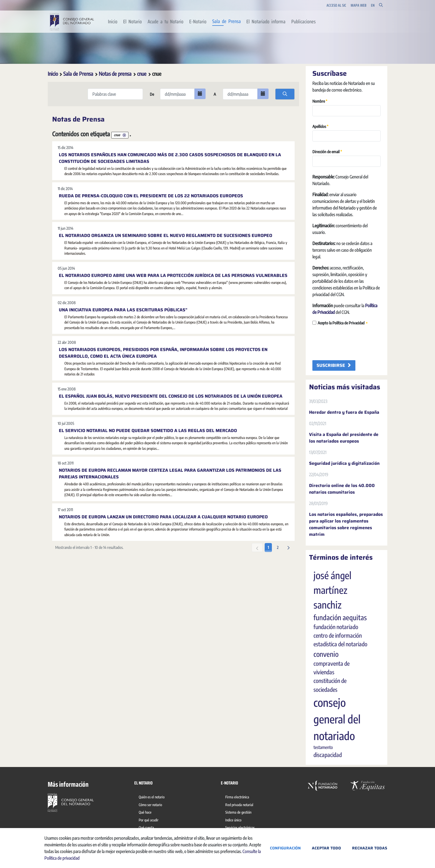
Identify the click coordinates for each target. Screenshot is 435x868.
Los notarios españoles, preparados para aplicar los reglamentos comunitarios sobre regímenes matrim (346, 524)
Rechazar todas (370, 848)
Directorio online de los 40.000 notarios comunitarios (342, 489)
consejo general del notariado (337, 719)
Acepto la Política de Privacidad (340, 323)
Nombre (320, 101)
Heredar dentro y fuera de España (344, 412)
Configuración (285, 848)
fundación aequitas (340, 617)
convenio (326, 654)
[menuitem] (113, 22)
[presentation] (355, 343)
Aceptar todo (326, 848)
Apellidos (320, 126)
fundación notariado (336, 627)
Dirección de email (327, 151)
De (151, 94)
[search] (285, 94)
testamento (323, 747)
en (373, 5)
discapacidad (328, 755)
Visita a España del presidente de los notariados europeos (344, 438)
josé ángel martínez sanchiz (332, 590)
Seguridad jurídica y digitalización (344, 463)
